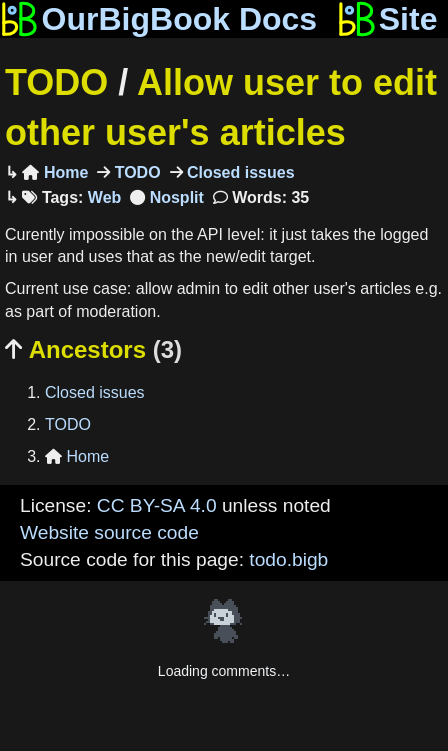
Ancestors (93, 349)
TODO (56, 82)
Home (55, 172)
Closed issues (239, 172)
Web (104, 197)
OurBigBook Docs (158, 19)
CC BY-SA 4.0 (157, 505)
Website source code (109, 532)
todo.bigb (288, 559)
